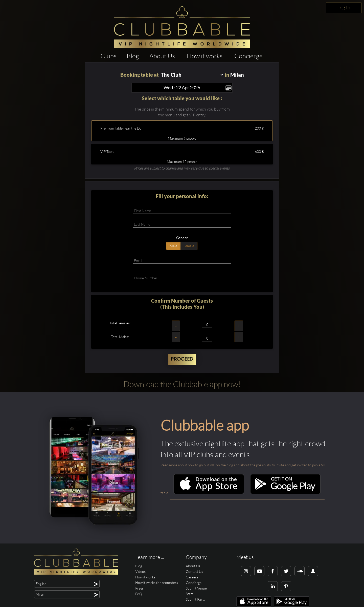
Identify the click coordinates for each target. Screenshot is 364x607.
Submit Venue (196, 588)
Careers (192, 577)
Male (173, 246)
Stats (190, 594)
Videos (140, 571)
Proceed (182, 359)
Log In (344, 7)
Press (139, 588)
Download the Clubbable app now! (182, 384)
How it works (205, 56)
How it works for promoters (157, 583)
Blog (133, 56)
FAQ (139, 594)
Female (189, 246)
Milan (237, 75)
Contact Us (194, 571)
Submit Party (196, 599)
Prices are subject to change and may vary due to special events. (182, 168)
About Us (162, 56)
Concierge (248, 56)
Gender (182, 238)
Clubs (109, 56)
